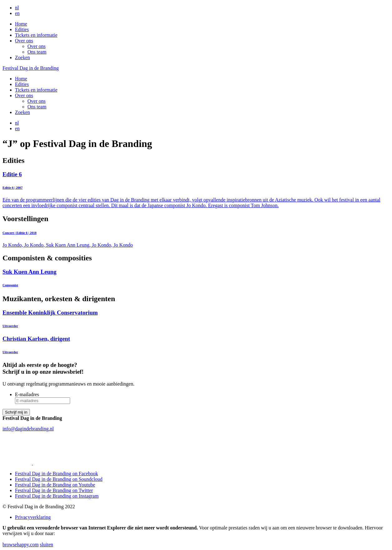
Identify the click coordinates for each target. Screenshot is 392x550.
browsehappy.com (21, 545)
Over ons (24, 41)
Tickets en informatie (36, 35)
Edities (22, 29)
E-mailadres (27, 394)
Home (21, 24)
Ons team (37, 52)
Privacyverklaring (33, 517)
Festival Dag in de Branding (31, 68)
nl (17, 8)
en (17, 13)
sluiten (47, 545)
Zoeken (22, 57)
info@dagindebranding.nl (28, 429)
